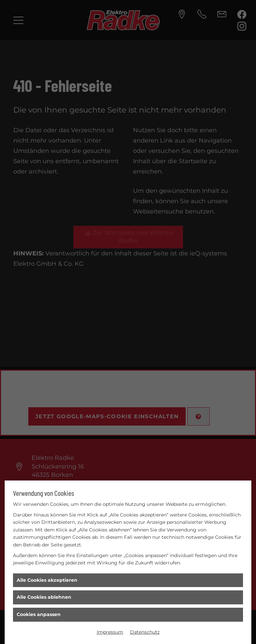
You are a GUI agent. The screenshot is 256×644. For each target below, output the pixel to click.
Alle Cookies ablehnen (44, 597)
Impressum (110, 632)
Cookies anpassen (39, 614)
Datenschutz (145, 632)
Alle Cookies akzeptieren (47, 580)
